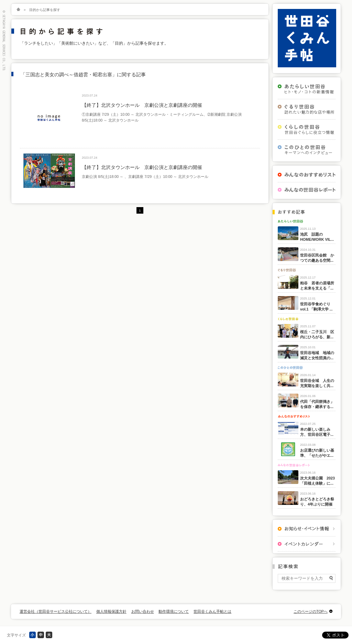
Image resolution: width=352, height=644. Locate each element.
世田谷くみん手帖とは (212, 611)
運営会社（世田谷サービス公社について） (56, 611)
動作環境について (174, 611)
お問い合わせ (143, 611)
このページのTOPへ (311, 611)
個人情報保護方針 (111, 611)
